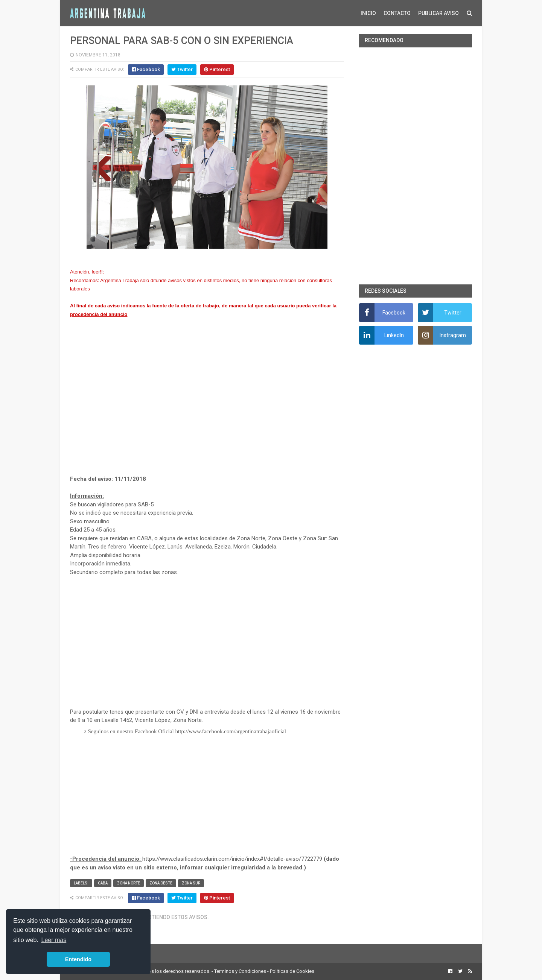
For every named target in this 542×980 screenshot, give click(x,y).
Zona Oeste (161, 883)
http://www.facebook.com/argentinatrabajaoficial (231, 731)
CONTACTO (397, 13)
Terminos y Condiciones (240, 971)
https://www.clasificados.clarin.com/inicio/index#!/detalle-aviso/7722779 (232, 859)
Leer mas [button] (54, 940)
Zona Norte (129, 883)
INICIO (368, 13)
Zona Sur (191, 883)
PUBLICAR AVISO (438, 13)
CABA (103, 883)
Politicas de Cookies (292, 971)
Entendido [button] (78, 959)
